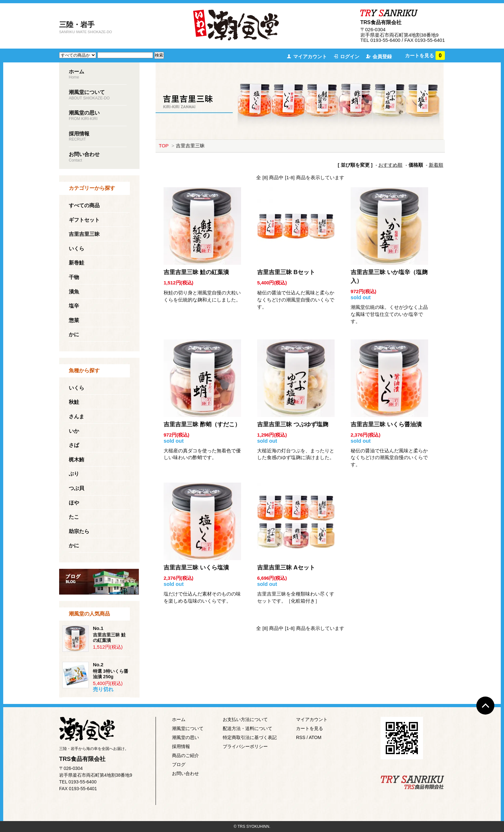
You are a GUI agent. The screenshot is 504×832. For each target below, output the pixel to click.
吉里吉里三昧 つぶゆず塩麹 (293, 424)
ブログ (179, 764)
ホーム (179, 719)
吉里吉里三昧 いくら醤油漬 (386, 424)
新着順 (436, 165)
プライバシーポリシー (245, 746)
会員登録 (382, 56)
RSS (301, 737)
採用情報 (181, 746)
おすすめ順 (390, 165)
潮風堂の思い (185, 737)
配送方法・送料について (248, 728)
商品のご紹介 (185, 755)
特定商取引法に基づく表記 (250, 737)
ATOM (315, 737)
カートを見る (425, 55)
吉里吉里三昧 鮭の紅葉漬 (196, 272)
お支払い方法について (245, 719)
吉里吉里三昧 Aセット (286, 568)
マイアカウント (310, 56)
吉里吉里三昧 (190, 146)
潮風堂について (188, 728)
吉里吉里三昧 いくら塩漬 (196, 568)
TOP (164, 146)
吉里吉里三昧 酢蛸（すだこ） (202, 424)
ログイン (350, 56)
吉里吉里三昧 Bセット (286, 272)
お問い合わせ (185, 773)
